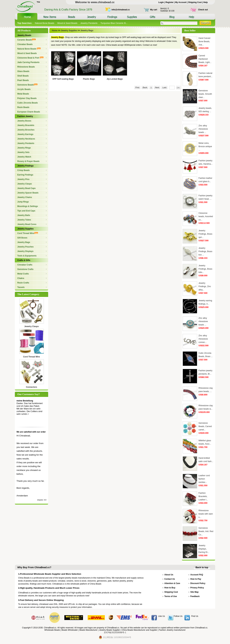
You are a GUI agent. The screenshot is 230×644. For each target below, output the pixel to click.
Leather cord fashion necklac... (204, 479)
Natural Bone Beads (44, 23)
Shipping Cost (195, 2)
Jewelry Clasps (25, 184)
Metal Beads (23, 94)
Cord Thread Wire (28, 233)
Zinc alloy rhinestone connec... (203, 339)
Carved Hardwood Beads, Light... (205, 59)
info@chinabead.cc (121, 10)
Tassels (21, 287)
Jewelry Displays (25, 251)
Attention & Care (172, 583)
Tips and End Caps (26, 211)
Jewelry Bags (24, 242)
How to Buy (170, 588)
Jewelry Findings (25, 166)
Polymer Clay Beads (27, 98)
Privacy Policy (197, 588)
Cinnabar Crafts (25, 265)
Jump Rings (23, 202)
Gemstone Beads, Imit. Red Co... (206, 531)
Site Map (194, 592)
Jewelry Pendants (89, 23)
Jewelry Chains (25, 197)
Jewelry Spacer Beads (28, 193)
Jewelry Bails (24, 215)
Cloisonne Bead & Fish (30, 58)
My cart (154, 10)
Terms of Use (171, 596)
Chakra (21, 278)
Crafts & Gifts (24, 260)
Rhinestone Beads (26, 67)
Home (55, 30)
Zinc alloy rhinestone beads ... (203, 129)
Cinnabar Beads (25, 44)
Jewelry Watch (24, 157)
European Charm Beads (29, 112)
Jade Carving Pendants (28, 62)
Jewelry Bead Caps (26, 188)
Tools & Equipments (27, 256)
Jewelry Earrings (25, 134)
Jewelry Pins (23, 179)
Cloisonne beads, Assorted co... (206, 216)
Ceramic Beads (26, 40)
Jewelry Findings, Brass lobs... (205, 269)
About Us (169, 575)
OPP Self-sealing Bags (63, 79)
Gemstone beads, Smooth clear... (205, 94)
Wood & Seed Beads (67, 23)
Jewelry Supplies (25, 229)
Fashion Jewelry (25, 116)
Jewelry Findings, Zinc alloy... (205, 286)
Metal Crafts (23, 274)
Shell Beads (23, 76)
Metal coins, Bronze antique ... (205, 146)
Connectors (32, 387)
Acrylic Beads (24, 89)
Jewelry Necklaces (26, 139)
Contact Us (170, 579)
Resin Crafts (23, 283)
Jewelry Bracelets (26, 125)
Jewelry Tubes (24, 220)
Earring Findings (25, 175)
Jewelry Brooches (26, 130)
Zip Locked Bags (115, 79)
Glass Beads (23, 71)
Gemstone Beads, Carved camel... (205, 426)
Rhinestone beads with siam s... (206, 514)
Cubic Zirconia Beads (28, 103)
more (40, 500)
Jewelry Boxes (24, 121)
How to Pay (196, 579)
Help (205, 2)
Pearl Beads (23, 80)
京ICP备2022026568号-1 (115, 633)
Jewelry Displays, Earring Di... (204, 549)
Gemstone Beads (27, 85)
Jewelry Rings (24, 148)
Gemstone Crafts (25, 269)
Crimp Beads (23, 170)
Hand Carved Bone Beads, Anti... (204, 41)
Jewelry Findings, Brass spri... (205, 234)
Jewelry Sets (23, 152)
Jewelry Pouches (25, 247)
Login (161, 2)
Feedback (195, 596)
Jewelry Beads (24, 35)
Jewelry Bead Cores (27, 224)
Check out (203, 10)
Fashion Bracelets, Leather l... (203, 496)
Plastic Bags (89, 79)
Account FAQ (197, 575)
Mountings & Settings (28, 206)
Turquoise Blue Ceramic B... (114, 23)
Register (169, 2)
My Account (181, 2)
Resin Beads (23, 107)
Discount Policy (198, 583)
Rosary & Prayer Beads (28, 161)
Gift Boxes (22, 238)
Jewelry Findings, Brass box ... (205, 251)
